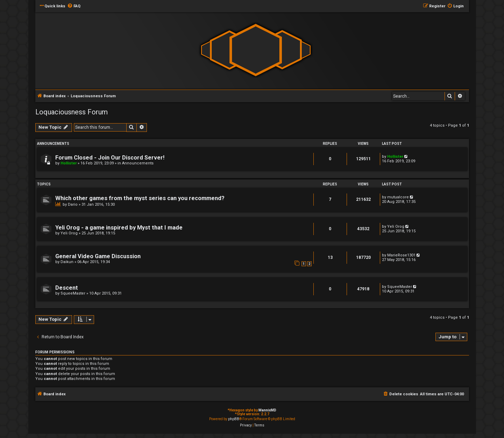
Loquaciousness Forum (72, 112)
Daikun (67, 262)
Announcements (138, 163)
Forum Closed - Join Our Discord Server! (110, 158)
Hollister (69, 163)
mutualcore (398, 197)
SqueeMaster (73, 293)
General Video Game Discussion (98, 256)
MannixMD (267, 410)
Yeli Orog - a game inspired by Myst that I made (119, 228)
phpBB (234, 419)
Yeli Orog (69, 233)
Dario (73, 204)
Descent (67, 288)
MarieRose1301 (401, 255)
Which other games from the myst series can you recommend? (140, 198)
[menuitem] (74, 6)
